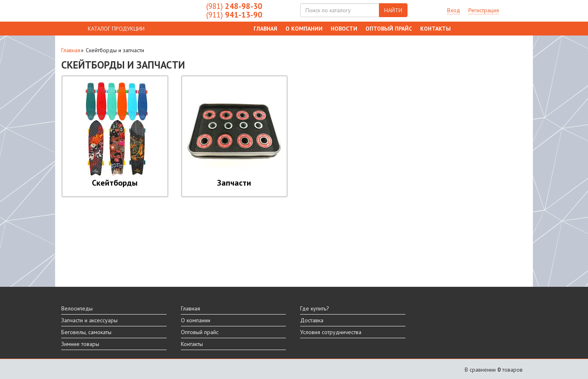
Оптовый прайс (389, 29)
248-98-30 (234, 6)
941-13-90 (234, 15)
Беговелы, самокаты (86, 332)
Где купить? (315, 308)
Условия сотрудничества (331, 332)
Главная (265, 29)
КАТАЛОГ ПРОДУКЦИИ (116, 29)
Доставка (312, 320)
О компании (304, 29)
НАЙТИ (393, 10)
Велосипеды (77, 308)
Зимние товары (80, 344)
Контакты (435, 29)
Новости (344, 29)
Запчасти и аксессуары (89, 320)
